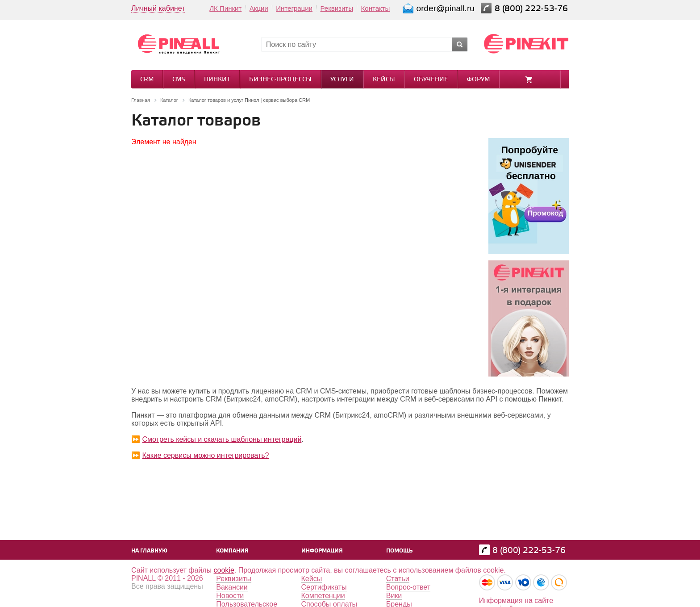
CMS (179, 80)
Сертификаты (324, 587)
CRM (147, 80)
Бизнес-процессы (280, 80)
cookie (224, 570)
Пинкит (217, 80)
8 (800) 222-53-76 (532, 9)
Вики (394, 596)
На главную (149, 551)
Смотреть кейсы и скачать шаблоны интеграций (222, 439)
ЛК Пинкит (225, 8)
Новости (230, 596)
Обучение (431, 80)
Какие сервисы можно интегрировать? (205, 455)
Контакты (376, 8)
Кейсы (384, 80)
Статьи (398, 579)
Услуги (342, 80)
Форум (478, 80)
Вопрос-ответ (408, 587)
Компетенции (323, 596)
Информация (322, 551)
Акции (259, 8)
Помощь (399, 551)
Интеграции (294, 8)
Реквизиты (337, 8)
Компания (232, 551)
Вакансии (232, 587)
